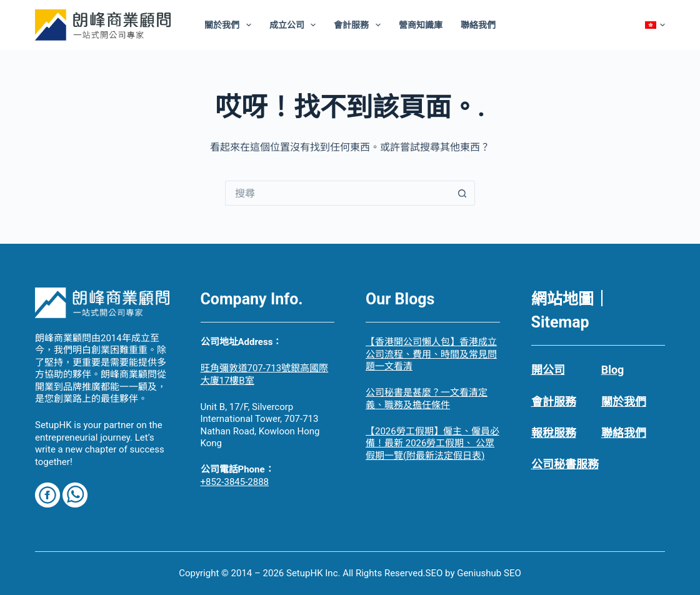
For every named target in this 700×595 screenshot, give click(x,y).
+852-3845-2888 (235, 482)
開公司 (548, 370)
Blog (613, 370)
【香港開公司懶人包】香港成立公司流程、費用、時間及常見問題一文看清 (431, 354)
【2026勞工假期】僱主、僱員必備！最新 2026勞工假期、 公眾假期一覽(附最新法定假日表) (432, 443)
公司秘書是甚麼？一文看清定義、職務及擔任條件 (427, 399)
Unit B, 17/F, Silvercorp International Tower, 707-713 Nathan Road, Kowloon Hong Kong (260, 425)
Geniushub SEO (489, 573)
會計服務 (360, 25)
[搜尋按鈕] (462, 193)
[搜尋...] (337, 193)
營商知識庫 (421, 25)
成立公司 (295, 25)
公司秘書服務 (565, 464)
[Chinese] (655, 25)
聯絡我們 (478, 25)
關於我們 (230, 25)
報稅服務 (554, 433)
